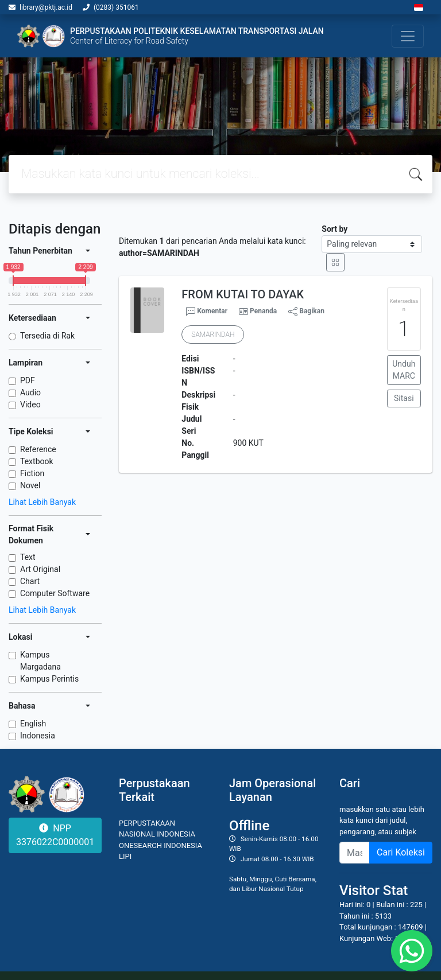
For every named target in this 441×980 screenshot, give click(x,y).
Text (28, 557)
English (33, 724)
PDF (28, 380)
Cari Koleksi (401, 852)
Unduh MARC (404, 370)
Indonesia (38, 736)
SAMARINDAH (213, 335)
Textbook (37, 461)
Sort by (334, 229)
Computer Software (55, 593)
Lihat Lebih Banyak (42, 502)
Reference (38, 449)
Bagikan (306, 312)
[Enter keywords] (355, 853)
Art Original (40, 569)
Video (30, 405)
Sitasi (404, 398)
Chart (30, 581)
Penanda (263, 311)
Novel (30, 485)
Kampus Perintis (49, 679)
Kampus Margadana (40, 661)
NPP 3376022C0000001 (55, 835)
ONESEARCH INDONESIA (160, 845)
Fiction (32, 473)
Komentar (207, 312)
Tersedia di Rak (47, 336)
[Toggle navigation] (408, 36)
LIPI (125, 856)
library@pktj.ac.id (46, 7)
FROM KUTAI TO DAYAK (243, 294)
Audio (30, 392)
